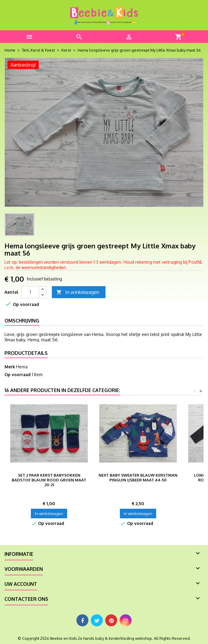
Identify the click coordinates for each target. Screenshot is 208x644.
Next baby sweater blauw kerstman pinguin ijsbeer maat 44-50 (138, 478)
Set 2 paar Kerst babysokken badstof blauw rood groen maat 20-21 (49, 480)
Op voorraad (18, 374)
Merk (10, 367)
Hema (22, 367)
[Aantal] (30, 292)
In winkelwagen (78, 292)
